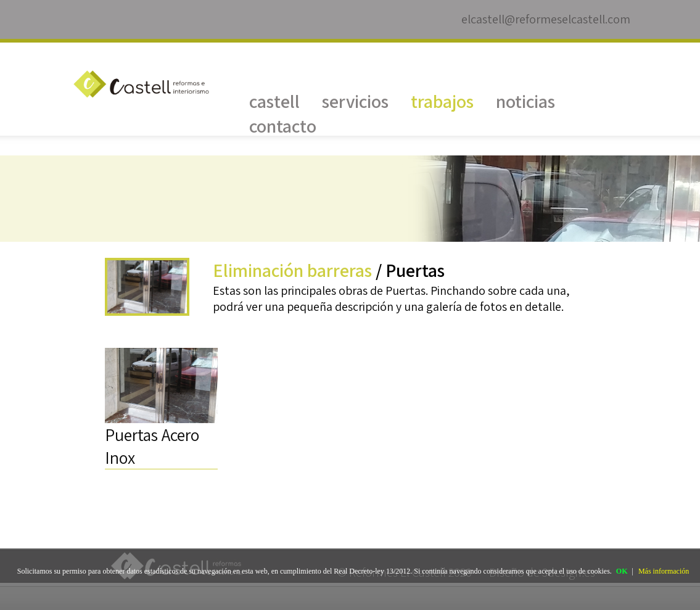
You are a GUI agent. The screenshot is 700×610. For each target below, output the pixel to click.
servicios (355, 101)
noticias (525, 101)
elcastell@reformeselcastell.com (546, 19)
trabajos (442, 101)
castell (274, 101)
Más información (664, 571)
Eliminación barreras (292, 270)
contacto (283, 126)
